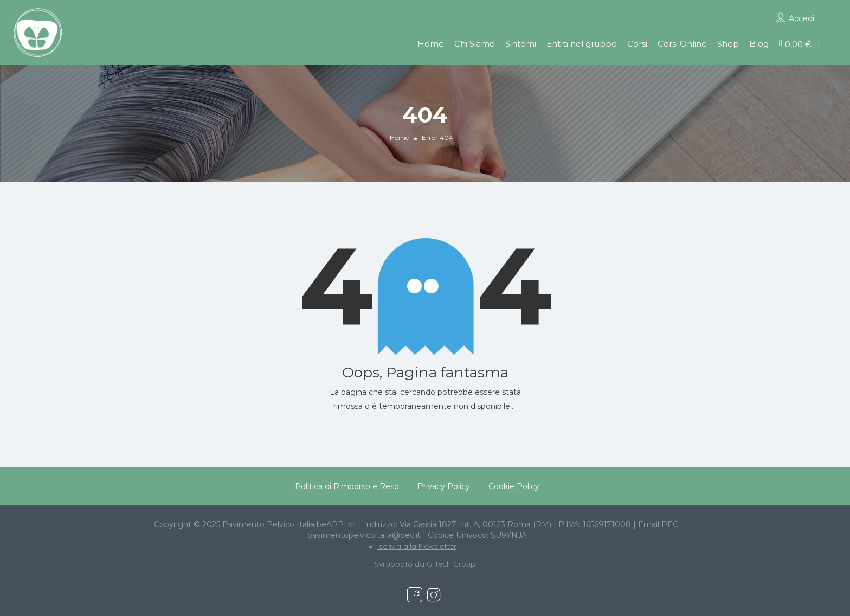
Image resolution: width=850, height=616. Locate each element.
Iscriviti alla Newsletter (417, 546)
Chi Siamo (475, 44)
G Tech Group (451, 564)
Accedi (801, 18)
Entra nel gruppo (582, 44)
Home (431, 44)
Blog (759, 44)
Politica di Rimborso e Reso (347, 486)
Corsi (637, 44)
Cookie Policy (514, 486)
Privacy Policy (444, 486)
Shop (728, 44)
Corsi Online (682, 44)
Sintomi (521, 44)
